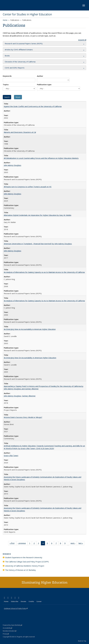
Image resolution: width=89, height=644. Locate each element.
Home (5, 20)
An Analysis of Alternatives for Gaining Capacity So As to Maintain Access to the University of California (44, 301)
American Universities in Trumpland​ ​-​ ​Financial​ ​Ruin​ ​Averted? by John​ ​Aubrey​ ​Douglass (38, 244)
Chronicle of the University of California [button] (20, 62)
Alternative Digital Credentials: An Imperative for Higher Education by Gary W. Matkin (38, 215)
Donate (23, 601)
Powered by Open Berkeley (12, 625)
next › (74, 544)
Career (39, 601)
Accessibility (7, 628)
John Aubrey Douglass (13, 165)
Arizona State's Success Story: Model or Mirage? (23, 417)
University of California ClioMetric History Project (25, 566)
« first (13, 544)
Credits (31, 601)
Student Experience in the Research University (24, 557)
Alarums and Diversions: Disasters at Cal (20, 132)
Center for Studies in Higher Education (27, 14)
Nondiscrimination (10, 631)
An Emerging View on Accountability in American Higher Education (30, 329)
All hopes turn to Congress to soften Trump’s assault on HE (28, 187)
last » (81, 544)
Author (40, 76)
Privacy (6, 634)
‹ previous (23, 544)
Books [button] (7, 56)
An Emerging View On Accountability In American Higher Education (30, 358)
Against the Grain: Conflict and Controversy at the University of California (33, 106)
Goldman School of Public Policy (16, 608)
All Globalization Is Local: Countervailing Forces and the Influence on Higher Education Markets (41, 158)
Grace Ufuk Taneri (11, 456)
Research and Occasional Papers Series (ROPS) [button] (24, 44)
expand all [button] (82, 40)
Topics (6, 84)
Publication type (44, 84)
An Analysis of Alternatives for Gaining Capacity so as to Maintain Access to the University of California (44, 272)
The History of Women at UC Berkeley (20, 570)
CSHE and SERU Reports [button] (15, 68)
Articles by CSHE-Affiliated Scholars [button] (19, 50)
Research (7, 554)
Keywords (7, 76)
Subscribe (15, 601)
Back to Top (82, 641)
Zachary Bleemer (29, 396)
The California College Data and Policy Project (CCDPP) (27, 562)
